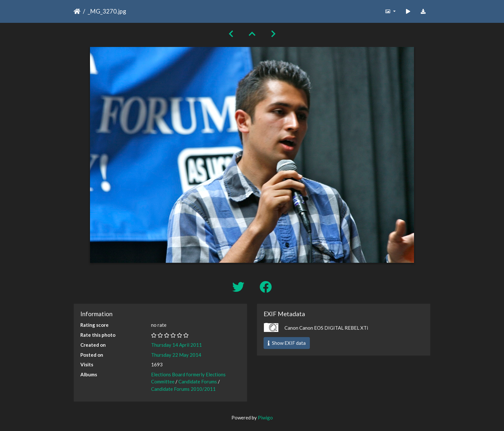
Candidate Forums (198, 381)
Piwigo (265, 417)
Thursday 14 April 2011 (176, 345)
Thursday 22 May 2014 (176, 355)
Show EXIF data (287, 343)
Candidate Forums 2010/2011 (183, 389)
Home (77, 11)
